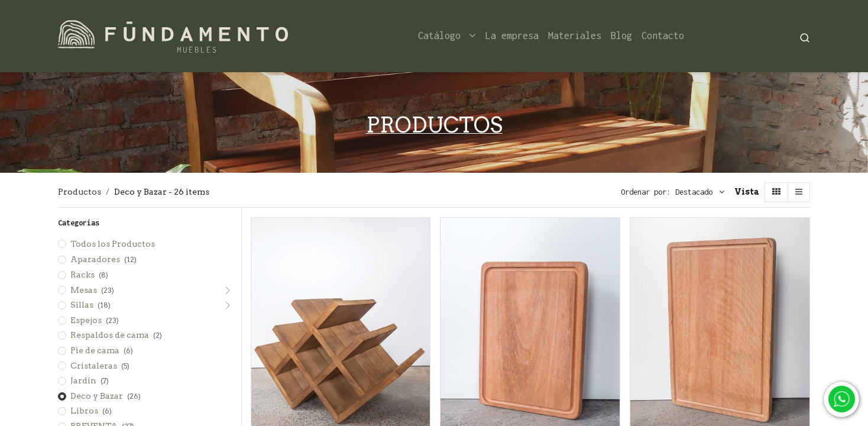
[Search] (805, 36)
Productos (80, 192)
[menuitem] (512, 36)
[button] (700, 192)
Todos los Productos (113, 244)
